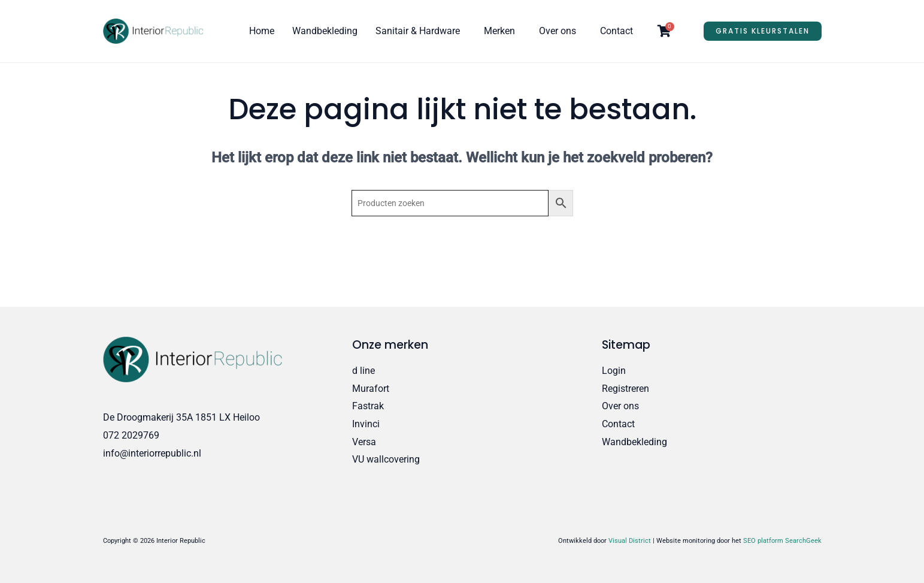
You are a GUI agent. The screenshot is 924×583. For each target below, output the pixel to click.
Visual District (630, 541)
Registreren (625, 389)
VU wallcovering (386, 459)
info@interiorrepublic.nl (152, 453)
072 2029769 (131, 435)
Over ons (558, 31)
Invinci (366, 424)
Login (614, 371)
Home (262, 31)
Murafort (371, 389)
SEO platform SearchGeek (782, 541)
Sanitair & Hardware (418, 31)
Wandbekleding (325, 31)
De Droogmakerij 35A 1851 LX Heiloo (181, 417)
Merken (499, 31)
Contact (616, 31)
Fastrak (368, 406)
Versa (364, 442)
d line (363, 371)
